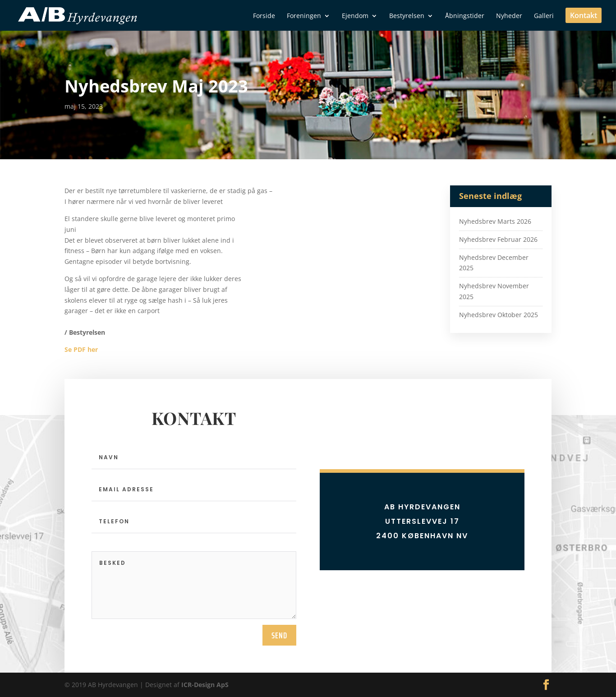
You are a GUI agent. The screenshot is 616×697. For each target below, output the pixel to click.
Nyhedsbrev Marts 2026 (495, 221)
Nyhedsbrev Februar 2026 (498, 239)
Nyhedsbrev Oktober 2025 (499, 315)
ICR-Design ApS (205, 685)
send (279, 635)
